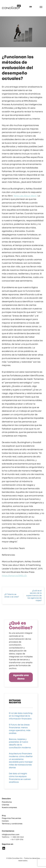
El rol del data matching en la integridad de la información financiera (21, 735)
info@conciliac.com (11, 836)
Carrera (5, 823)
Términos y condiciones (12, 826)
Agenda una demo (21, 696)
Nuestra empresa (9, 809)
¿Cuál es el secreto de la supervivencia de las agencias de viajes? (34, 596)
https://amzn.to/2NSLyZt (14, 576)
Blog (4, 817)
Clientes (5, 807)
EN (31, 7)
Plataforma (7, 804)
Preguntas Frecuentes (11, 820)
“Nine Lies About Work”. (25, 196)
